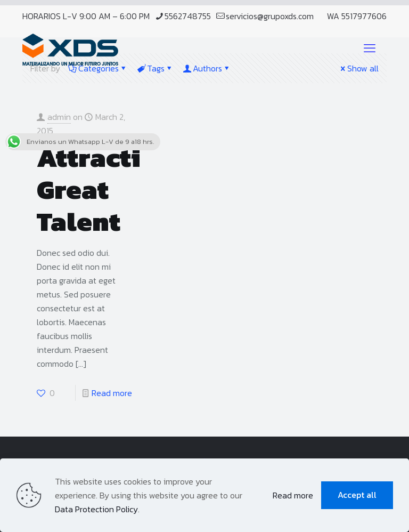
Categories (98, 68)
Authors (207, 68)
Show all (359, 68)
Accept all (357, 495)
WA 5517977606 (357, 16)
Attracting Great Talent (105, 190)
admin (59, 117)
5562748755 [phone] (188, 16)
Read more (112, 393)
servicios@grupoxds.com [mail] (270, 16)
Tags (155, 68)
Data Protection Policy (96, 509)
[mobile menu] (370, 49)
